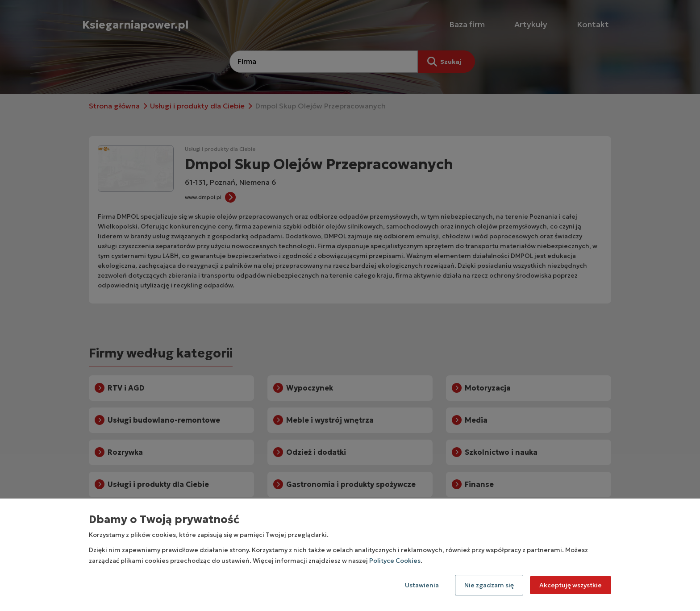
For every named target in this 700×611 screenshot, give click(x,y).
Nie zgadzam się (489, 585)
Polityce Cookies (395, 561)
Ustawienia (422, 585)
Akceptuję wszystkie (571, 585)
